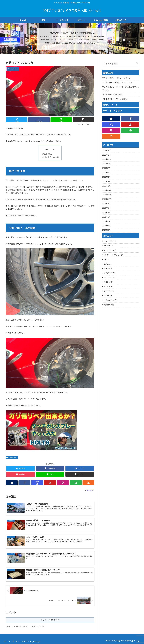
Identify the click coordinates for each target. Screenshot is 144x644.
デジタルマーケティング (113, 255)
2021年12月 (107, 190)
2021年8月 (106, 208)
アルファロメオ (110, 277)
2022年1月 (106, 186)
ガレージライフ (12, 457)
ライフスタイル (110, 273)
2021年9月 (106, 203)
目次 (47, 149)
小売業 (106, 259)
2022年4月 (106, 172)
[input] (121, 63)
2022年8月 (106, 168)
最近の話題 (108, 268)
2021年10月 (107, 199)
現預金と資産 (109, 305)
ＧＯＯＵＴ (108, 282)
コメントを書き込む (50, 620)
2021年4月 (106, 226)
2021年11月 (107, 195)
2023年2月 (106, 155)
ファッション (109, 291)
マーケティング (110, 250)
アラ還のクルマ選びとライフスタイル (117, 82)
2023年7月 (106, 150)
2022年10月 (107, 159)
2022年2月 (106, 181)
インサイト (108, 286)
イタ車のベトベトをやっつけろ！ (115, 99)
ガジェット (108, 264)
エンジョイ (108, 295)
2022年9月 (106, 164)
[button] (137, 63)
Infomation (108, 246)
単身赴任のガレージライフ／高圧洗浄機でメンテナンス (121, 88)
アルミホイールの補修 (51, 157)
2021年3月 (106, 230)
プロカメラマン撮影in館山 (113, 95)
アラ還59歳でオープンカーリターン (116, 78)
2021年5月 (106, 221)
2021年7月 (106, 212)
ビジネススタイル (111, 300)
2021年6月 (106, 217)
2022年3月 (106, 177)
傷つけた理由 (48, 154)
